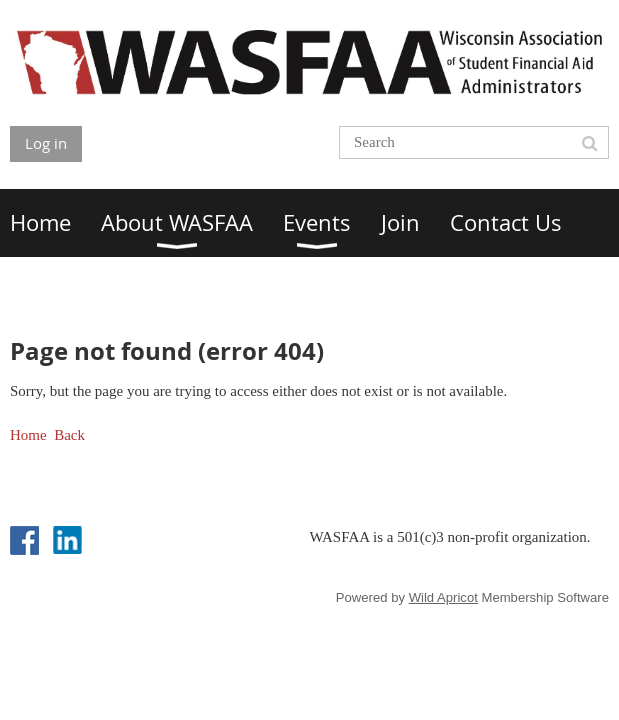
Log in (46, 143)
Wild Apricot (443, 597)
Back (69, 435)
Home (28, 435)
